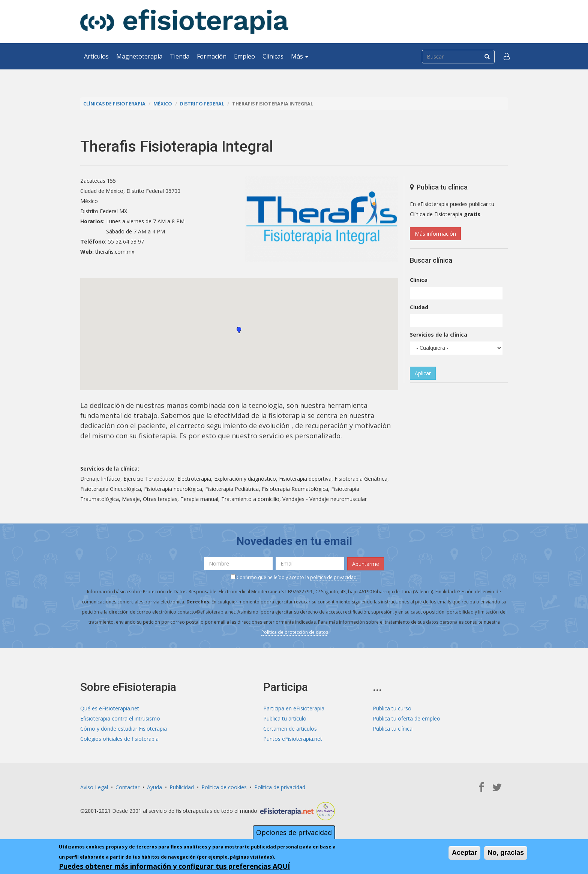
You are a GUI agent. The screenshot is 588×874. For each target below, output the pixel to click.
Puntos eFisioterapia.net (293, 739)
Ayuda (154, 787)
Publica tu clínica (393, 729)
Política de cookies (224, 787)
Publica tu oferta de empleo (406, 718)
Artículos (96, 56)
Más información (435, 234)
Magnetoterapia (139, 56)
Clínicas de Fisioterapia (114, 104)
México (163, 104)
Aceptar (464, 853)
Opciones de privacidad (294, 832)
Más (300, 56)
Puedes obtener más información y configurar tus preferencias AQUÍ (174, 866)
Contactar (127, 787)
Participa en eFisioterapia (294, 708)
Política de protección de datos (295, 632)
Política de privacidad (280, 787)
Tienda (180, 56)
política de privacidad (333, 577)
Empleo (244, 56)
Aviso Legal (94, 787)
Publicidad (182, 787)
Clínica (419, 280)
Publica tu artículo (285, 718)
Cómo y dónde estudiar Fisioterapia (124, 729)
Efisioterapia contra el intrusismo (120, 718)
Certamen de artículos (290, 729)
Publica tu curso (392, 708)
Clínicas (273, 56)
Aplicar (423, 373)
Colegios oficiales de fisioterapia (119, 739)
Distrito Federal (202, 104)
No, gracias (506, 853)
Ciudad (419, 307)
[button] (507, 56)
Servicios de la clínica (439, 335)
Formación (212, 56)
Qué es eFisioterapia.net (110, 708)
